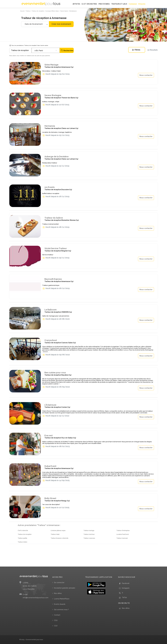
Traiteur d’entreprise (123, 531)
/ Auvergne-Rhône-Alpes (52, 11)
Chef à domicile (23, 531)
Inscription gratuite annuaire (65, 588)
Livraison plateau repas (58, 531)
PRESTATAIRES (104, 4)
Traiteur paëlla (22, 538)
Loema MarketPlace (62, 599)
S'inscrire (142, 4)
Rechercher (67, 50)
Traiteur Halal (55, 534)
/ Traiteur (28, 11)
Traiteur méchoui (89, 534)
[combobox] (46, 50)
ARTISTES (76, 4)
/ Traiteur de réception (37, 11)
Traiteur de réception (25, 534)
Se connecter (59, 583)
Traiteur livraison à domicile (60, 538)
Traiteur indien (22, 542)
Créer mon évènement (61, 24)
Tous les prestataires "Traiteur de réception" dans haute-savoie (29, 45)
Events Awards (60, 604)
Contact (57, 615)
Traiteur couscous (89, 538)
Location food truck (123, 534)
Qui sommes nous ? (61, 610)
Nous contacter (146, 75)
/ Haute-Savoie (64, 11)
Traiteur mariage (89, 531)
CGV (56, 626)
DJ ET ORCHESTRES (89, 4)
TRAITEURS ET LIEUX (119, 4)
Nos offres (58, 593)
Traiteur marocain (122, 538)
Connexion (133, 4)
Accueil (22, 11)
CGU (56, 620)
